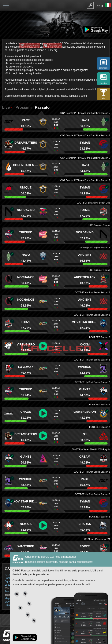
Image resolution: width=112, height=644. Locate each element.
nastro (8, 575)
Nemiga (26, 524)
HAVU (85, 120)
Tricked (26, 232)
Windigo (85, 367)
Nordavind (26, 210)
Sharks (85, 524)
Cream (85, 457)
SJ (85, 434)
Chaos (26, 412)
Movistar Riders (85, 322)
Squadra (9, 581)
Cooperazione (32, 45)
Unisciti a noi (55, 45)
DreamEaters (26, 143)
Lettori (8, 585)
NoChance (26, 277)
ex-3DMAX (26, 367)
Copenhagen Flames (26, 165)
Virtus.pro (26, 344)
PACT (26, 120)
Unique (26, 187)
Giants (85, 389)
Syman (85, 143)
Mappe (8, 598)
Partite (8, 578)
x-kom (85, 344)
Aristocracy (85, 277)
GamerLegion (85, 412)
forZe (85, 210)
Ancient (85, 255)
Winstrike (26, 546)
